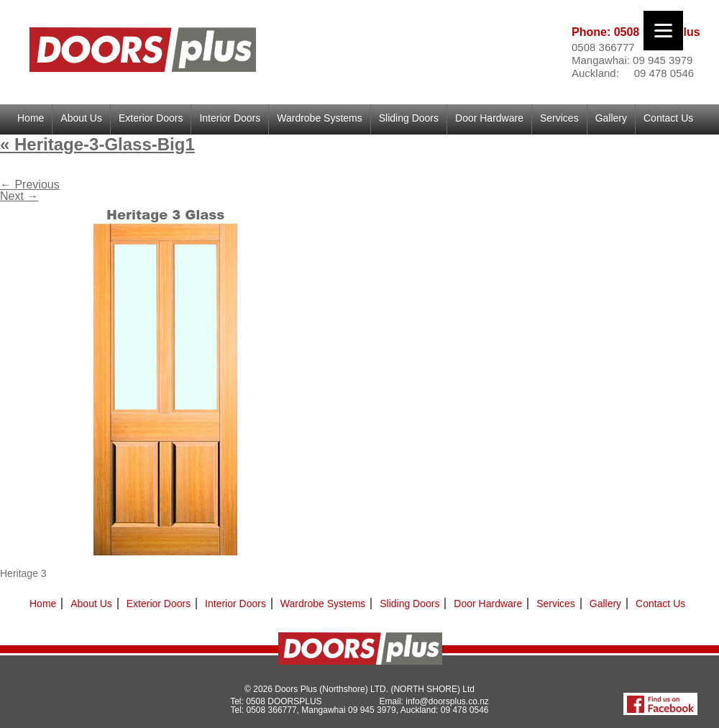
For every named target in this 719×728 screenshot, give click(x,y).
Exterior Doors (151, 118)
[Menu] (663, 31)
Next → (19, 196)
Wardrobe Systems (320, 118)
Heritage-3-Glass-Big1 (97, 144)
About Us (81, 118)
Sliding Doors (409, 118)
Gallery (611, 118)
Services (559, 118)
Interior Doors (230, 118)
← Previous (30, 185)
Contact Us (668, 118)
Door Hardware (489, 118)
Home (31, 118)
